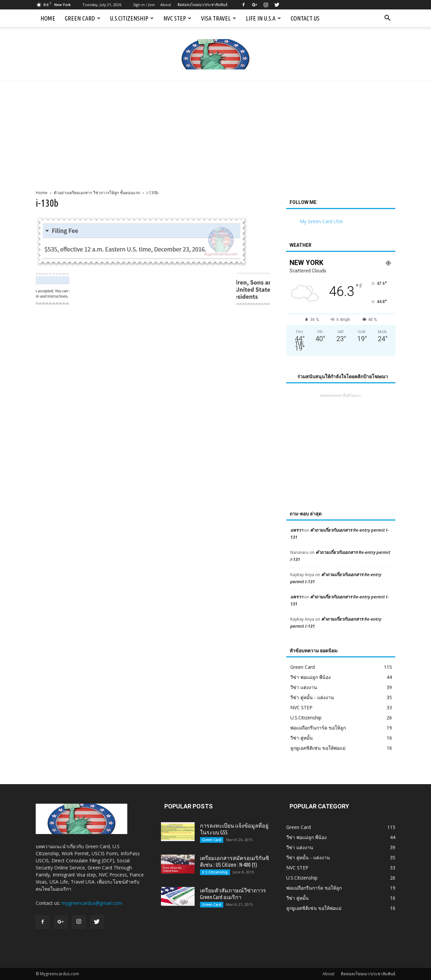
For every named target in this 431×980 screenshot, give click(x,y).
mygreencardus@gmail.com (92, 903)
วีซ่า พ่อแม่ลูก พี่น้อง (310, 677)
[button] (387, 18)
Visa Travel (219, 18)
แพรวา (297, 530)
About (166, 5)
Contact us (305, 18)
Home (48, 18)
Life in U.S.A (263, 18)
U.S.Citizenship (132, 18)
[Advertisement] (215, 132)
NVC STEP (177, 18)
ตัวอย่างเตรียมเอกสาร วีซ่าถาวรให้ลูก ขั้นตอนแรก (97, 193)
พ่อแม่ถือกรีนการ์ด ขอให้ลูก (318, 728)
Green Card (82, 18)
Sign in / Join (144, 5)
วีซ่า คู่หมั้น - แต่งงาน (312, 697)
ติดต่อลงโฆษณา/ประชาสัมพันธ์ (203, 5)
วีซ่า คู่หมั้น (302, 738)
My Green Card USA (321, 221)
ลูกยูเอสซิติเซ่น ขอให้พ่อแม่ (318, 748)
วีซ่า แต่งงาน (304, 687)
